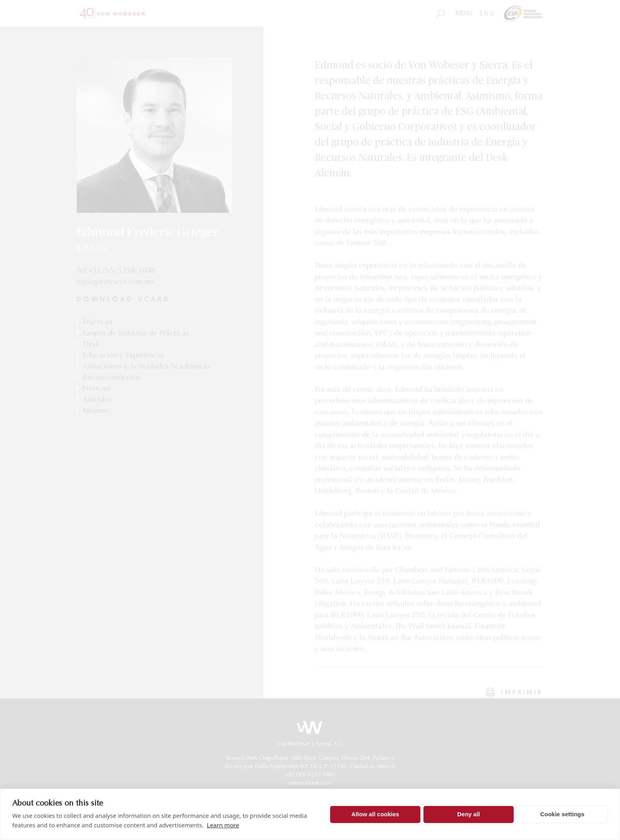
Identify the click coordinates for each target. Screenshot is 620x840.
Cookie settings (562, 814)
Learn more (223, 825)
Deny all (469, 814)
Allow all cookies (375, 814)
